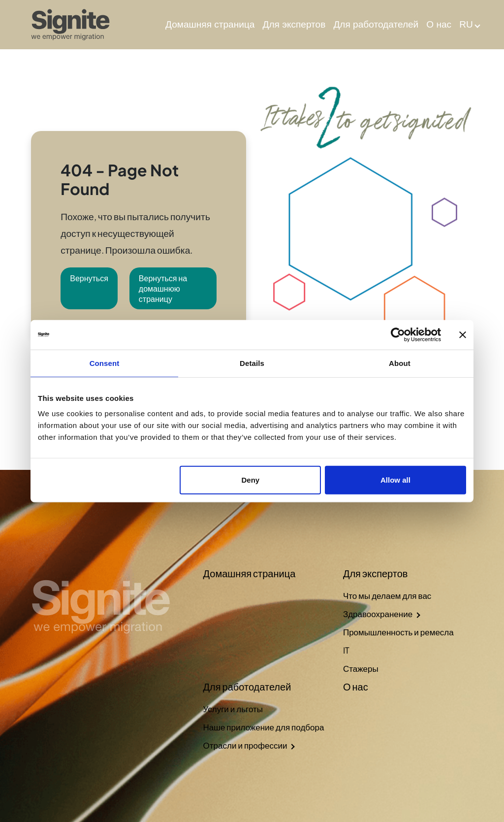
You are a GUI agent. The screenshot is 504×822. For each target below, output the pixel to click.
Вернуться (89, 278)
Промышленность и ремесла (398, 632)
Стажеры (361, 668)
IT (346, 650)
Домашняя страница (210, 24)
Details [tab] (252, 363)
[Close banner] (463, 334)
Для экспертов (294, 24)
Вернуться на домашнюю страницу (163, 288)
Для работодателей (376, 24)
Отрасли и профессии (245, 745)
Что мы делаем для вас (387, 595)
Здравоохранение (378, 614)
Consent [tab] (105, 363)
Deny (251, 480)
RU (466, 24)
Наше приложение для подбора (264, 727)
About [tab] (400, 363)
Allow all (395, 480)
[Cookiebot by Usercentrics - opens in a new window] (398, 334)
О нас (439, 24)
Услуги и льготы (233, 709)
